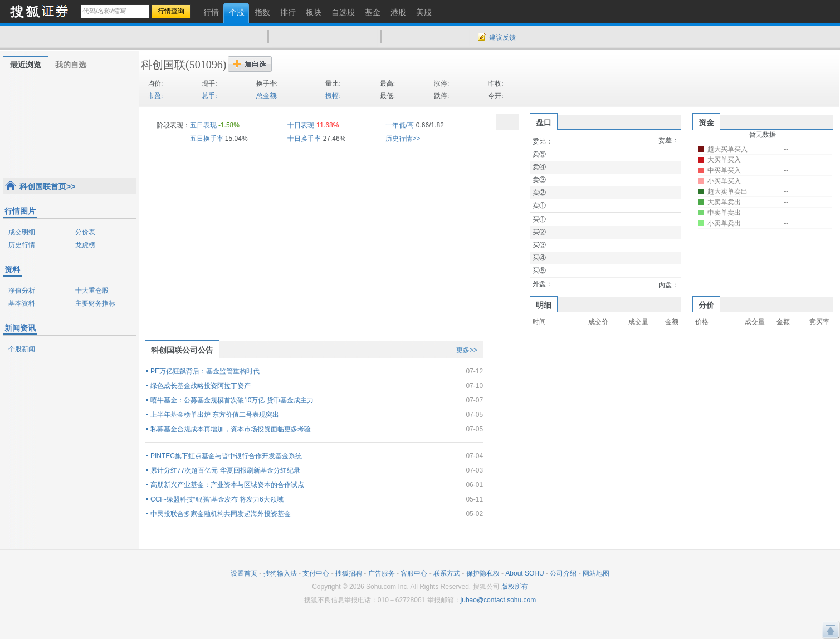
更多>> (467, 350)
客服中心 (414, 573)
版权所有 (515, 587)
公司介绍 (563, 573)
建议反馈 (502, 37)
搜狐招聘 (349, 573)
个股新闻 (22, 349)
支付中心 (316, 573)
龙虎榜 (85, 245)
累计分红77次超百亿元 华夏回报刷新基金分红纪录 (225, 470)
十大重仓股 (92, 291)
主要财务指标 (95, 303)
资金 (706, 122)
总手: (209, 96)
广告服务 (382, 573)
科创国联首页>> (47, 186)
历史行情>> (403, 139)
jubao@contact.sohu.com (499, 600)
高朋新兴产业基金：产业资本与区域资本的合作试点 (227, 485)
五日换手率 (207, 139)
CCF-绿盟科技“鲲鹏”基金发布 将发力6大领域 (217, 499)
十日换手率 (304, 139)
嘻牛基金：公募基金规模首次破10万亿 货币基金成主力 (232, 400)
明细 (544, 305)
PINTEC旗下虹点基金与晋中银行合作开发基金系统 (226, 456)
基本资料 (22, 303)
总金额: (267, 96)
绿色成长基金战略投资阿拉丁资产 (201, 386)
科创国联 (163, 65)
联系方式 (447, 573)
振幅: (333, 96)
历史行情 (22, 245)
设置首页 (244, 573)
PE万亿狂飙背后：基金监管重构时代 (205, 371)
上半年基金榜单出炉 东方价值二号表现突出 (215, 415)
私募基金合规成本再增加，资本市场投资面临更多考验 (231, 429)
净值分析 (22, 291)
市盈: (155, 96)
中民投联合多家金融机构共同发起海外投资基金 (221, 514)
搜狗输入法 (280, 573)
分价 (706, 305)
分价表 (85, 232)
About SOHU (524, 573)
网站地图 (596, 573)
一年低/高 (400, 125)
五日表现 (203, 125)
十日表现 (301, 125)
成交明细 (22, 232)
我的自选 (71, 65)
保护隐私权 (483, 573)
